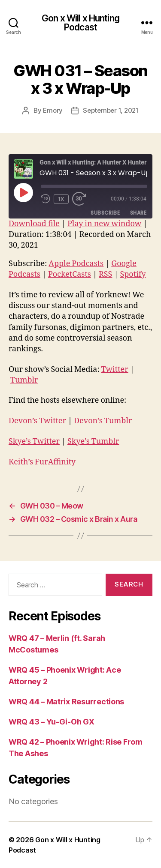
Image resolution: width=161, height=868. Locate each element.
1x (61, 199)
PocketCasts (70, 274)
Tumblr (24, 380)
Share (138, 213)
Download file (34, 224)
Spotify (133, 274)
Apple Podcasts (76, 264)
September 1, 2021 (111, 110)
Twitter (115, 370)
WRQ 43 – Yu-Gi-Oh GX (52, 722)
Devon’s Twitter (37, 421)
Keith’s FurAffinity (42, 462)
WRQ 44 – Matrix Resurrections (66, 702)
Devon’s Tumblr (103, 421)
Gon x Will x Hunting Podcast (80, 23)
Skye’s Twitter (34, 441)
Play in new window (104, 224)
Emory (53, 110)
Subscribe (105, 213)
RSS (105, 274)
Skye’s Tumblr (93, 441)
